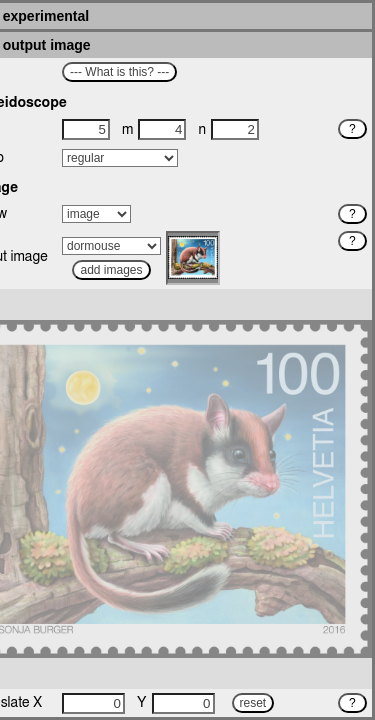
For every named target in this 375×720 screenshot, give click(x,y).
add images (111, 270)
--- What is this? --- (119, 72)
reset (253, 703)
